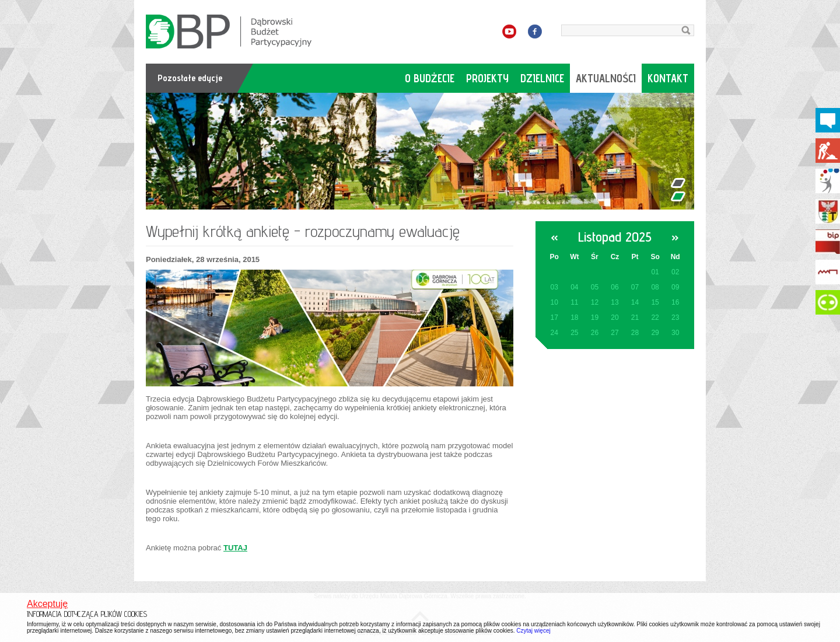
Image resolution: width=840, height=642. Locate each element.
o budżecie (430, 78)
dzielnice (542, 78)
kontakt (668, 78)
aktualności (606, 78)
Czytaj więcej (533, 631)
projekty (487, 78)
